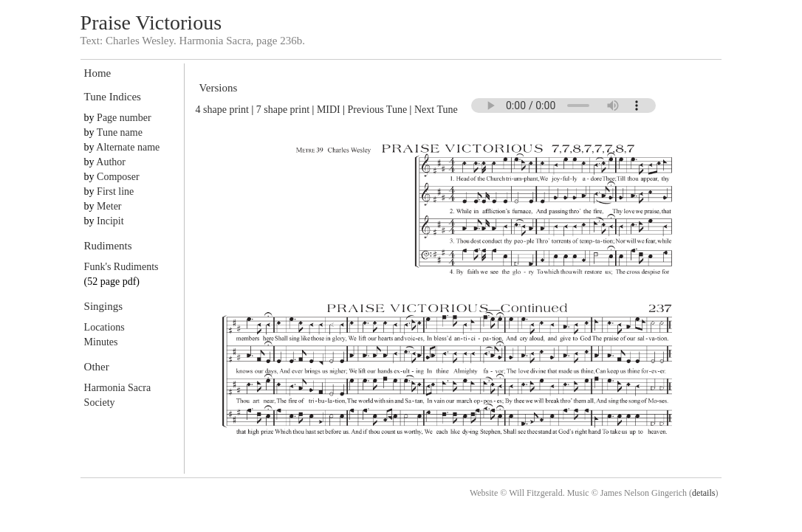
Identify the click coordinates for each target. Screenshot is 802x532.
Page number (124, 118)
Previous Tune (378, 110)
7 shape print (283, 110)
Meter (109, 206)
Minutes (101, 342)
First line (115, 191)
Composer (118, 177)
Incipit (110, 221)
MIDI (329, 110)
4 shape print (222, 110)
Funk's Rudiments (121, 267)
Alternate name (128, 147)
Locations (104, 327)
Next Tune (436, 110)
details (703, 493)
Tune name (120, 132)
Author (111, 162)
